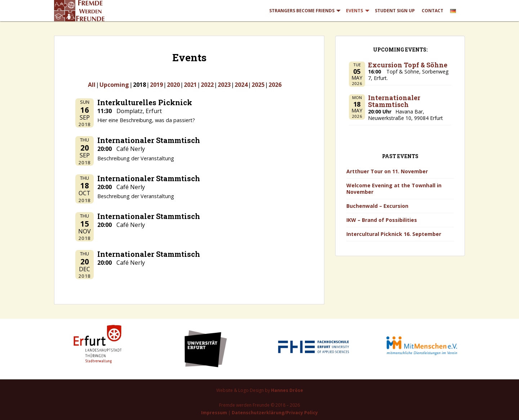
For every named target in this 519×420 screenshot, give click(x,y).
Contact (432, 11)
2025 (258, 85)
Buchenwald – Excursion (377, 206)
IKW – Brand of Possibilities (382, 220)
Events (354, 11)
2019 (156, 85)
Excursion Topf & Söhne (408, 65)
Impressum (214, 413)
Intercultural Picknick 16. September (394, 234)
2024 (241, 85)
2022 (207, 85)
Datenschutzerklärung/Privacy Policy (275, 413)
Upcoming (114, 85)
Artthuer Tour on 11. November (387, 171)
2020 (173, 85)
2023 (224, 85)
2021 (190, 85)
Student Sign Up (395, 11)
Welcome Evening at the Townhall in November (394, 189)
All (92, 85)
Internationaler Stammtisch (394, 101)
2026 (275, 85)
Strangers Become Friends (302, 11)
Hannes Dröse (287, 390)
